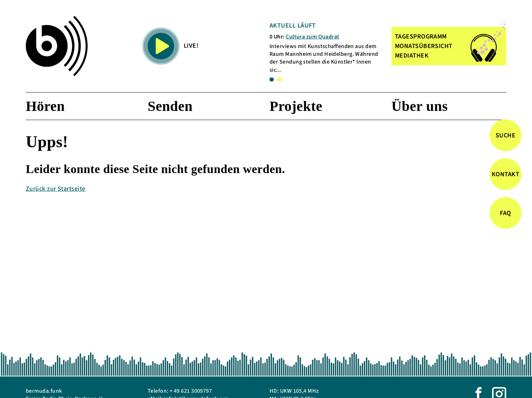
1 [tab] (272, 79)
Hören (45, 106)
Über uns (420, 106)
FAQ (505, 213)
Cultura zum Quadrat (313, 37)
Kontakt (506, 174)
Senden (170, 106)
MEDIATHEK (412, 56)
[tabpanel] (326, 47)
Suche (506, 135)
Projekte (296, 106)
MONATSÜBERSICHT (424, 46)
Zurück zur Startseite (55, 189)
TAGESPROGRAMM (421, 37)
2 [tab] (279, 79)
